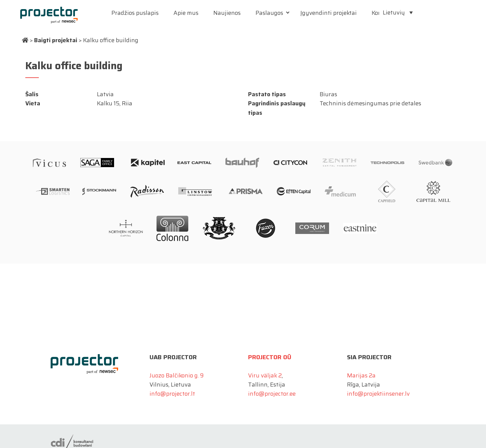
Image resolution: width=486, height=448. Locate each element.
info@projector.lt (172, 394)
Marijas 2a (361, 375)
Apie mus (186, 13)
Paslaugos (269, 13)
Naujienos (227, 13)
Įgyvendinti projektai (329, 13)
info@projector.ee (272, 394)
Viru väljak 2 (265, 375)
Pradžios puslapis (135, 13)
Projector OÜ (270, 357)
